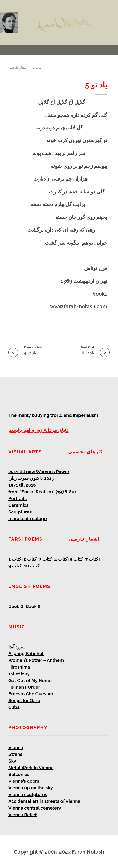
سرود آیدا (17, 647)
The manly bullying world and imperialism (53, 415)
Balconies (19, 774)
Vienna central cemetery (35, 808)
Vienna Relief (23, 815)
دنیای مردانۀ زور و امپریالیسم (38, 430)
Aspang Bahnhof (26, 653)
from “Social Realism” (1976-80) (42, 492)
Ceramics (18, 505)
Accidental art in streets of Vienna (44, 801)
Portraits (18, 498)
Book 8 (33, 606)
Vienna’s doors (24, 781)
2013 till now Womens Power (39, 472)
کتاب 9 (15, 566)
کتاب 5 (76, 559)
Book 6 (16, 606)
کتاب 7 (92, 559)
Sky (12, 761)
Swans (15, 754)
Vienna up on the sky (31, 788)
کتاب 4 (61, 559)
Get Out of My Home (30, 680)
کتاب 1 (38, 67)
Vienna (16, 747)
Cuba (14, 707)
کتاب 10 (32, 566)
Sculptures (20, 512)
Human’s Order (24, 687)
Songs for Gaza (24, 700)
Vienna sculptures (28, 794)
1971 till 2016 (22, 485)
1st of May (19, 674)
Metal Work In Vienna (31, 768)
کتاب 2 (30, 559)
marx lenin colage (28, 518)
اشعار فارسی (18, 67)
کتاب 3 (46, 559)
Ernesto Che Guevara (31, 694)
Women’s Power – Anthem (36, 660)
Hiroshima (19, 667)
